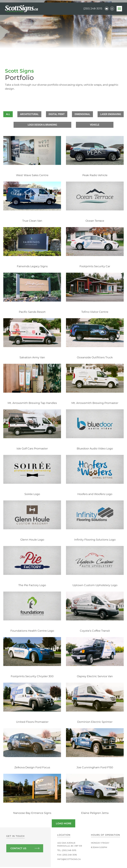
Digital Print (72, 114)
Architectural (44, 114)
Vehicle (100, 125)
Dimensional (98, 114)
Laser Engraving (34, 125)
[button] (119, 9)
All (23, 114)
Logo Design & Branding (70, 125)
